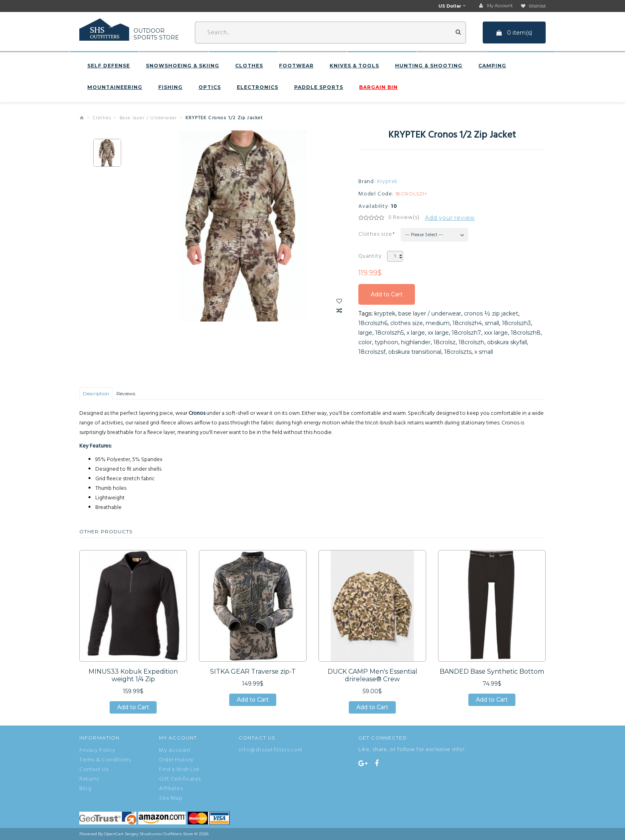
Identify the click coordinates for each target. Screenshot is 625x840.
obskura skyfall (507, 342)
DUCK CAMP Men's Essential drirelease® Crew (372, 675)
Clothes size (375, 234)
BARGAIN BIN (378, 87)
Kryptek (388, 182)
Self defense (109, 66)
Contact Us (94, 770)
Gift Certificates (180, 779)
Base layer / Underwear (148, 118)
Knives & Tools (354, 66)
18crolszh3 (516, 323)
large (365, 333)
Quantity (370, 256)
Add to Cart (387, 294)
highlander (416, 342)
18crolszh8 (526, 333)
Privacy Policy (97, 751)
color (365, 342)
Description (96, 393)
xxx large (496, 333)
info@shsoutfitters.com (270, 750)
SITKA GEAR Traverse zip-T (253, 671)
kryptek (385, 314)
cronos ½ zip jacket (491, 314)
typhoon (386, 342)
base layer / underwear (430, 314)
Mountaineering (115, 87)
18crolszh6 (373, 323)
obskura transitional (415, 352)
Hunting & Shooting (429, 66)
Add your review (450, 218)
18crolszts (458, 352)
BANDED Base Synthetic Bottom (492, 671)
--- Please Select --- (424, 235)
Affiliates (171, 789)
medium (438, 323)
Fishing (170, 87)
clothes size (407, 323)
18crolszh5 (389, 333)
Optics (210, 87)
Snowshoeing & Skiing (183, 66)
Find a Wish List (179, 770)
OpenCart (114, 834)
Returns (89, 779)
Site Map (171, 799)
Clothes (249, 66)
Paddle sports (319, 87)
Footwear (296, 66)
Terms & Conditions (105, 760)
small (492, 323)
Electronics (257, 87)
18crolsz (444, 342)
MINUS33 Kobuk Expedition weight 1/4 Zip (133, 675)
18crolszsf (372, 352)
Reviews (126, 393)
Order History (176, 760)
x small (484, 352)
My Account (175, 751)
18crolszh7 (466, 333)
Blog (85, 789)
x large (416, 333)
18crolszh (471, 342)
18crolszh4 (467, 323)
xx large (438, 333)
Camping (492, 66)
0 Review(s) (404, 218)
